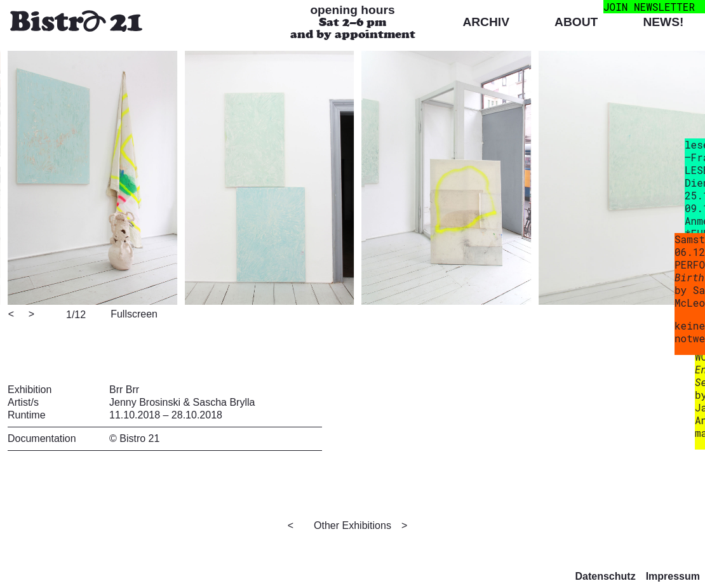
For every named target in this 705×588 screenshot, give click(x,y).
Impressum (673, 576)
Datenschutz (606, 576)
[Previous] (12, 315)
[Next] (32, 315)
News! (663, 22)
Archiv (486, 22)
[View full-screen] (132, 313)
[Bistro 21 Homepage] (76, 23)
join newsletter (649, 7)
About (576, 22)
